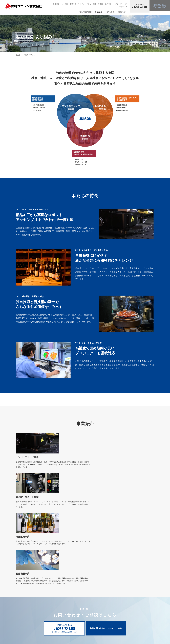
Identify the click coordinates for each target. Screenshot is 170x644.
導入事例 (114, 12)
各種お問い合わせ (160, 7)
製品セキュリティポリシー (144, 599)
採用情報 (108, 4)
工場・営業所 (98, 4)
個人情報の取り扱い (141, 604)
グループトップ (121, 4)
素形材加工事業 (97, 607)
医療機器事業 (96, 615)
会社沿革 (65, 4)
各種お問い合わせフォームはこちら (106, 559)
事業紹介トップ (97, 599)
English (123, 7)
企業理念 (73, 4)
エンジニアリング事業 (99, 603)
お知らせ (123, 12)
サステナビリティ (85, 4)
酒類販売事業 (96, 611)
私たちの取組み (92, 12)
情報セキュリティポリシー (144, 594)
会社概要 (56, 4)
